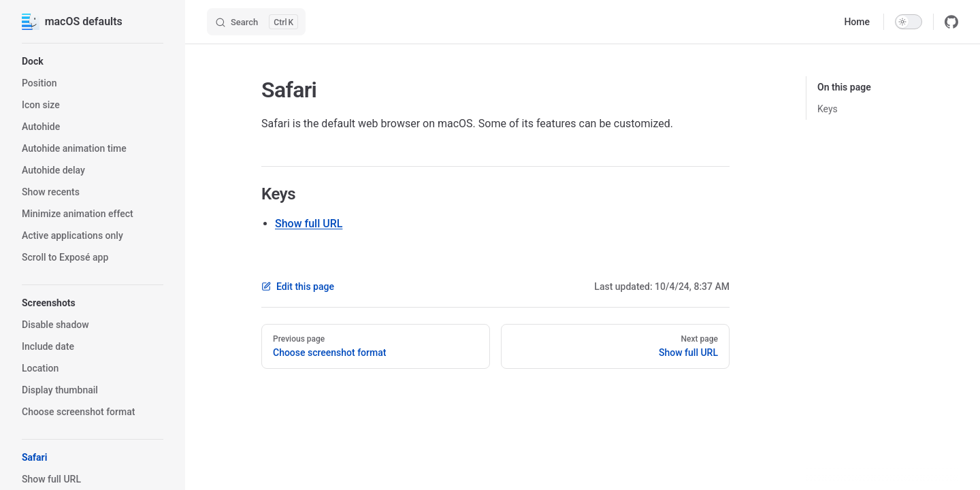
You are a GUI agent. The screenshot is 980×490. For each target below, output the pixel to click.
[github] (951, 22)
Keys (828, 109)
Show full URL (309, 224)
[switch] (909, 22)
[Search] (256, 22)
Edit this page (298, 287)
